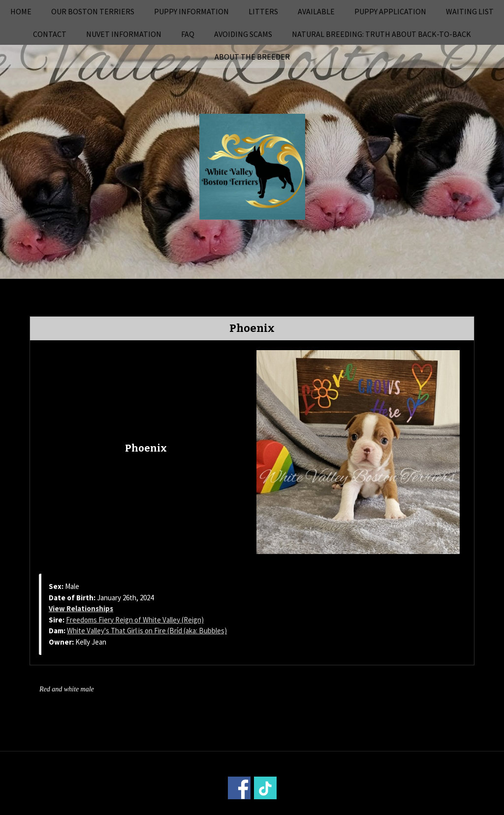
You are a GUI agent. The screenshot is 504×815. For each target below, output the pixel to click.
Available (316, 11)
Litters (263, 11)
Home (21, 11)
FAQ (188, 34)
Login (385, 808)
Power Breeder (307, 808)
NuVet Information (124, 34)
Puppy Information (191, 11)
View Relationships (81, 608)
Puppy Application (390, 11)
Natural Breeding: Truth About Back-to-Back (381, 34)
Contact (50, 34)
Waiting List (470, 11)
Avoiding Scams (243, 34)
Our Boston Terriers (93, 11)
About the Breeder (252, 57)
